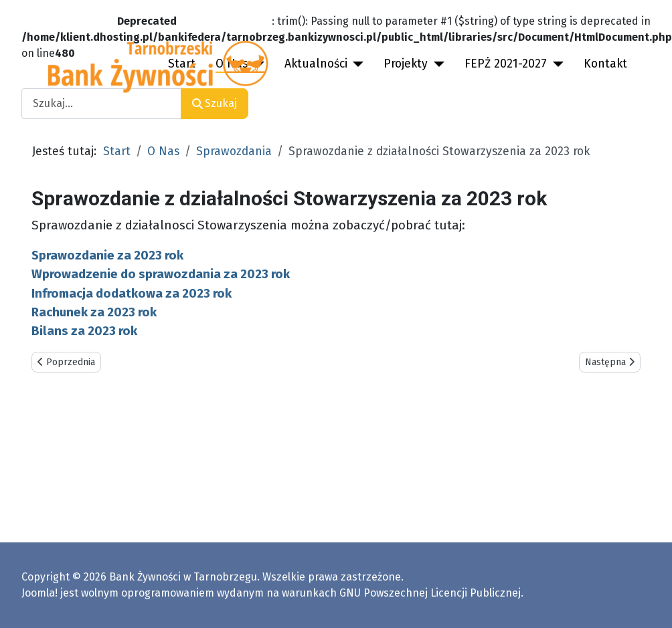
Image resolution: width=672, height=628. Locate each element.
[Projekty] (436, 64)
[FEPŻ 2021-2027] (555, 64)
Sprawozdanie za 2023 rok (107, 255)
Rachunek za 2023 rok (94, 312)
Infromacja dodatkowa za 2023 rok (132, 294)
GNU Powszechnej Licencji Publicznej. (431, 593)
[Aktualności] (356, 64)
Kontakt (605, 64)
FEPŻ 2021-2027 (506, 64)
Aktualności (316, 64)
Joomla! (39, 593)
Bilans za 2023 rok (84, 331)
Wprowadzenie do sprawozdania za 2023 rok (161, 274)
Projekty (406, 64)
